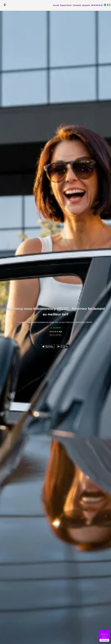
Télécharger (104, 640)
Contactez (77, 5)
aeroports (86, 5)
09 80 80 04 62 (97, 5)
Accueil (56, 5)
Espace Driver (66, 5)
